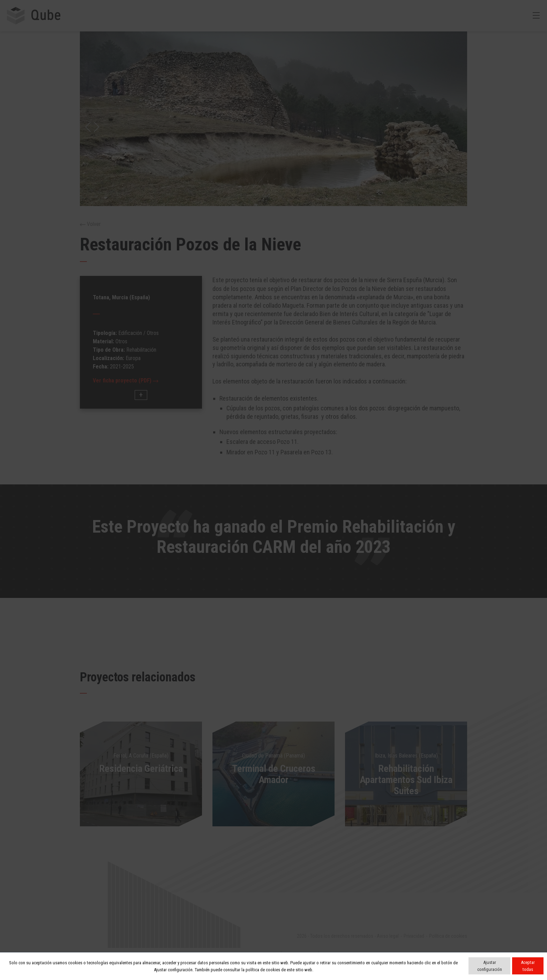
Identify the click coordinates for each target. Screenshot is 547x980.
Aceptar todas (528, 966)
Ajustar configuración (490, 966)
